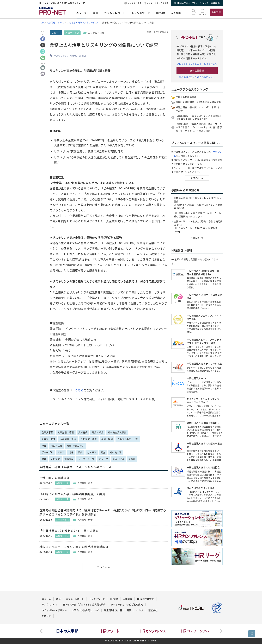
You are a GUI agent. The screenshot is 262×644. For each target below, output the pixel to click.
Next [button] (221, 631)
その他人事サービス (128, 439)
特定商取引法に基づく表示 (118, 610)
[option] (68, 631)
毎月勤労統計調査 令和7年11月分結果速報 (198, 102)
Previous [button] (41, 631)
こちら (79, 390)
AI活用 (73, 56)
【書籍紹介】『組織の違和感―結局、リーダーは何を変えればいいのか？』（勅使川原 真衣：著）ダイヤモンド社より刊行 (199, 127)
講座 (96, 13)
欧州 (80, 452)
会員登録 (216, 12)
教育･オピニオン (75, 446)
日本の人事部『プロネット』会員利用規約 (84, 605)
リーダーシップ (86, 459)
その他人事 (116, 452)
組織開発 (69, 459)
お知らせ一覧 (197, 238)
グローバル (47, 452)
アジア (61, 452)
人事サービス (72, 33)
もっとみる (104, 567)
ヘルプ (140, 610)
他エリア (92, 452)
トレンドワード (141, 13)
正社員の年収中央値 (186, 97)
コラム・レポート (115, 13)
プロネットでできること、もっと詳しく (197, 64)
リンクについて (50, 605)
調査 (103, 452)
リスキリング (60, 56)
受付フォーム (197, 178)
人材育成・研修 (89, 439)
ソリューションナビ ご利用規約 (127, 605)
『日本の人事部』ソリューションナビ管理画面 (196, 3)
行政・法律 (57, 446)
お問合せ (46, 616)
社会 (44, 446)
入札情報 (176, 13)
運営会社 (153, 610)
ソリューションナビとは (158, 3)
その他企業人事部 (117, 432)
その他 (132, 459)
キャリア (103, 459)
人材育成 (83, 432)
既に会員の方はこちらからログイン (197, 77)
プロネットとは (135, 3)
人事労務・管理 (66, 432)
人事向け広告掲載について (85, 610)
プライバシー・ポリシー (54, 610)
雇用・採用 (98, 432)
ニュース (82, 13)
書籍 (44, 459)
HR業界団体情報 (145, 599)
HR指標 (160, 13)
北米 (71, 452)
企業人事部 (47, 432)
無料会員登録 (197, 71)
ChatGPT (83, 56)
